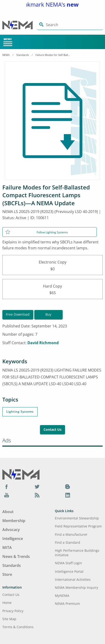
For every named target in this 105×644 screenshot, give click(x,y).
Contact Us (52, 429)
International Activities (73, 579)
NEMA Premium (67, 604)
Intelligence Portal (69, 571)
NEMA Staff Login (68, 563)
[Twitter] (37, 486)
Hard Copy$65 (52, 289)
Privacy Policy (13, 611)
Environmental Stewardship (77, 518)
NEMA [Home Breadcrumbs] (6, 55)
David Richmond (43, 343)
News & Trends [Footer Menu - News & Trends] (16, 556)
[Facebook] (7, 486)
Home (7, 603)
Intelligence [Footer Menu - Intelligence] (13, 539)
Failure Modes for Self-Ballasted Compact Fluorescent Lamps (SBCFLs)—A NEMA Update (53, 55)
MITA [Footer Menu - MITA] (7, 548)
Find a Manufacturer (71, 534)
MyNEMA (62, 596)
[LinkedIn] (68, 495)
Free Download (18, 314)
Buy (48, 314)
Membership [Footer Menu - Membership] (14, 521)
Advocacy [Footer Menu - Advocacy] (11, 530)
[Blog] (68, 486)
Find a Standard (68, 542)
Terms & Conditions (18, 627)
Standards (23, 55)
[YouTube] (7, 495)
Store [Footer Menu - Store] (7, 574)
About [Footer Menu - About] (8, 512)
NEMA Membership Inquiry (77, 588)
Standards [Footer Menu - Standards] (12, 565)
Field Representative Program (78, 526)
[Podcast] (37, 495)
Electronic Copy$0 (52, 265)
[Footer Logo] (21, 474)
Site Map (9, 619)
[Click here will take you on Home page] (20, 25)
